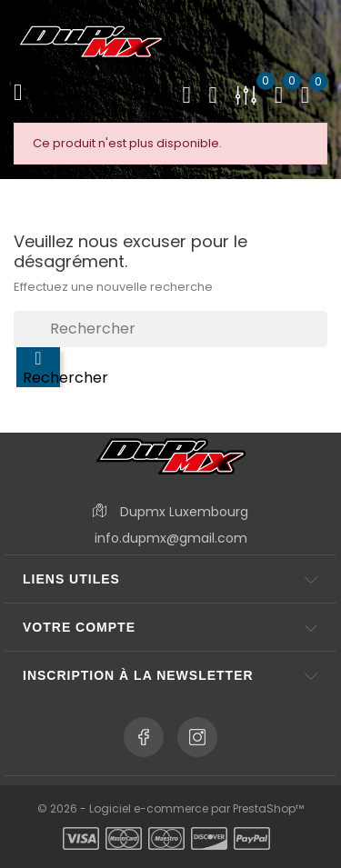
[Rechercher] (170, 329)
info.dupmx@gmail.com (171, 538)
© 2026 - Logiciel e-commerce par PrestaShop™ (170, 808)
